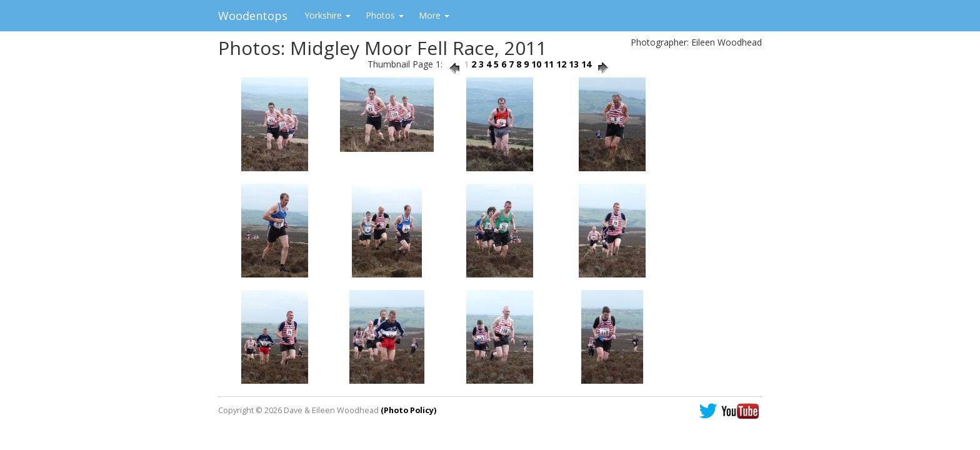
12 (561, 64)
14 (586, 64)
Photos (385, 15)
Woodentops (253, 16)
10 (536, 64)
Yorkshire (327, 15)
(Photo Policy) (408, 410)
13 (574, 64)
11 (549, 64)
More (434, 15)
